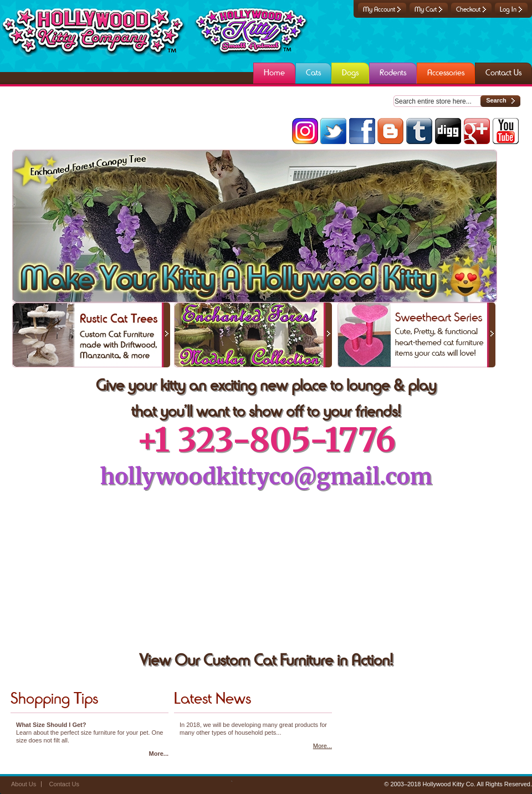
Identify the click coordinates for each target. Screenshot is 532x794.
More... (159, 754)
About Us (24, 784)
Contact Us (64, 784)
